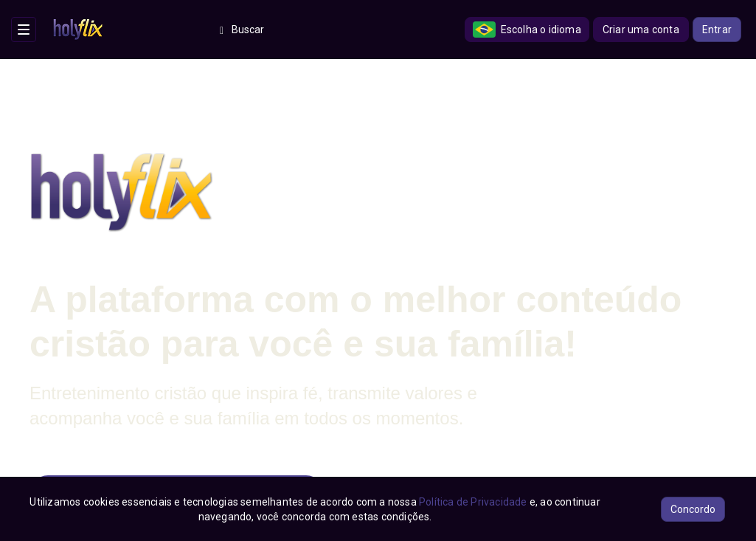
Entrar (717, 30)
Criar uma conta (641, 30)
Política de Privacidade (473, 502)
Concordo (693, 509)
